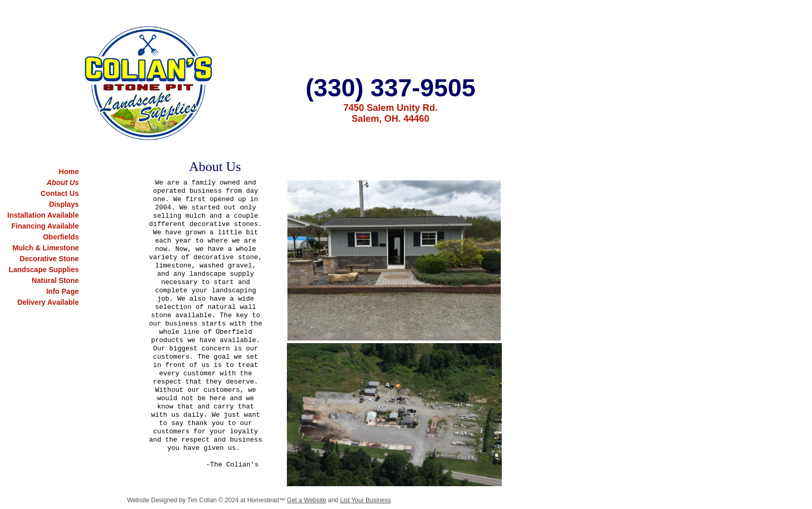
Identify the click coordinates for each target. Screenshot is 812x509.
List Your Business (366, 500)
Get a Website (307, 500)
